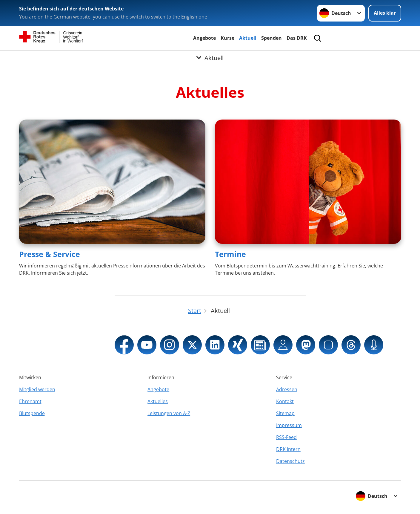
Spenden (271, 38)
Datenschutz (290, 461)
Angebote (204, 38)
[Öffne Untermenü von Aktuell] (210, 58)
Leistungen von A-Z (169, 413)
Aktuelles (158, 401)
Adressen (287, 389)
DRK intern (288, 449)
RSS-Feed (286, 437)
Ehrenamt (30, 401)
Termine (230, 254)
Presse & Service (50, 254)
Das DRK (297, 38)
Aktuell (248, 38)
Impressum (289, 425)
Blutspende (32, 413)
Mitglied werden (37, 389)
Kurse (227, 38)
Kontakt (285, 401)
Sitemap (285, 413)
